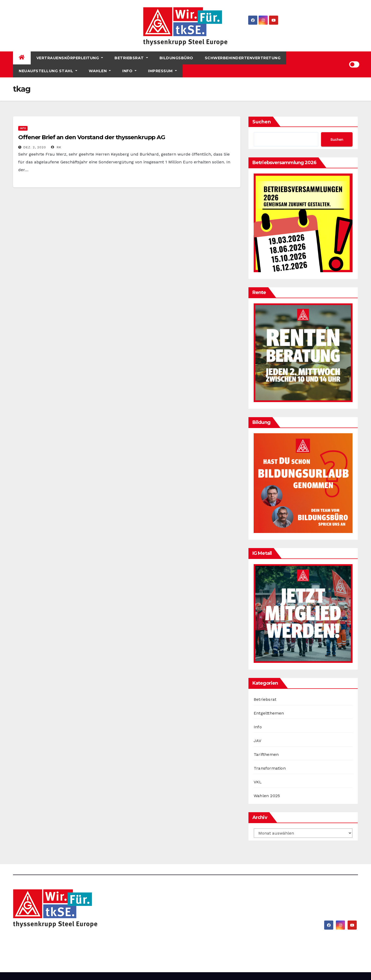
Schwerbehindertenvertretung (243, 58)
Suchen (262, 122)
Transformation (270, 768)
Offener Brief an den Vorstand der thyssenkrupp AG (92, 137)
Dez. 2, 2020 (35, 147)
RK (56, 147)
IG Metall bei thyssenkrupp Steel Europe (86, 941)
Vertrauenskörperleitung (70, 58)
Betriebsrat (131, 58)
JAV (258, 741)
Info (129, 71)
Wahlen (100, 71)
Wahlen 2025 (267, 796)
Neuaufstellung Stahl (48, 71)
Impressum (162, 71)
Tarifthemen (266, 754)
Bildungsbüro (176, 58)
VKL (258, 782)
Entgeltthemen (269, 713)
